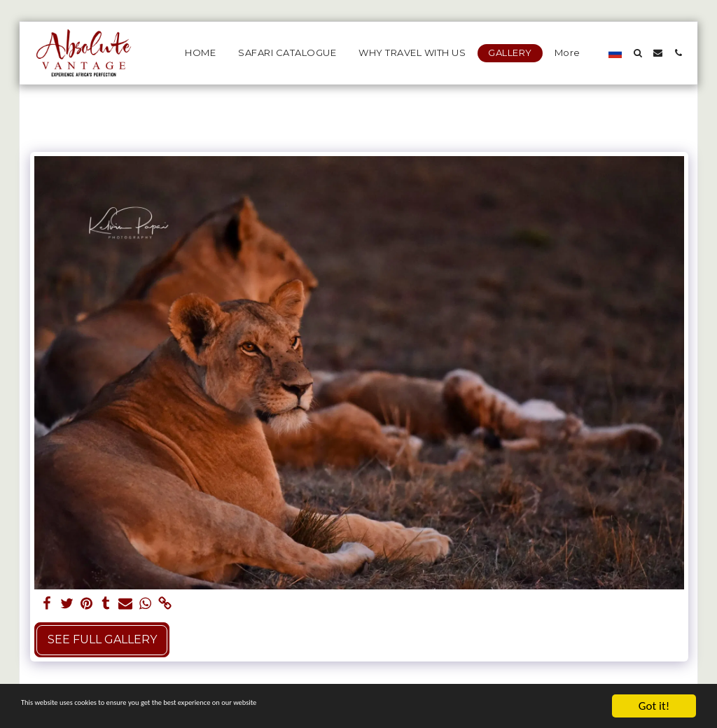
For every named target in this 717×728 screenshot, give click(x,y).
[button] (638, 53)
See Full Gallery (102, 639)
